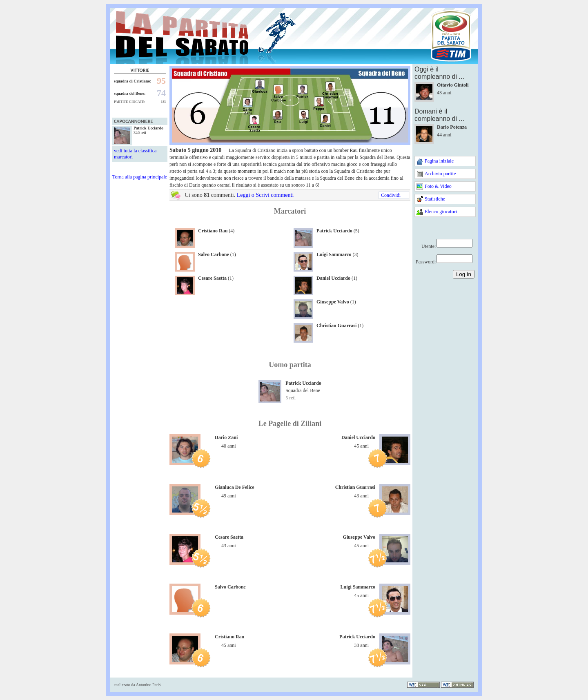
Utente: (429, 246)
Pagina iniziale (439, 161)
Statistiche (435, 199)
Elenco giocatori (441, 212)
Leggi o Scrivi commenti (265, 195)
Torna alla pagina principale (140, 177)
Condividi (391, 195)
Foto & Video (438, 186)
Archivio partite (440, 174)
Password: (426, 262)
